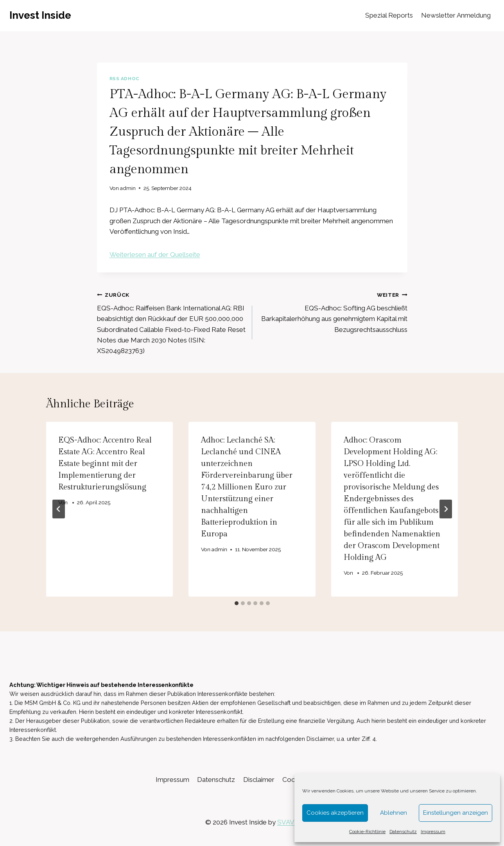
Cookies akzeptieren (335, 813)
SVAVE (288, 822)
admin (128, 188)
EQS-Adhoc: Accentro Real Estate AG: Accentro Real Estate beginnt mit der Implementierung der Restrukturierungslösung (105, 464)
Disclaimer (259, 780)
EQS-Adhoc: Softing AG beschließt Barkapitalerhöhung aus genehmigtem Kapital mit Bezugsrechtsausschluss (333, 311)
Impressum (433, 832)
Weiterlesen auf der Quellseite (155, 255)
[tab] (237, 603)
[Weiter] (446, 509)
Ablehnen (394, 813)
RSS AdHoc (125, 79)
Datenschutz (403, 832)
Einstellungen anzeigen (456, 813)
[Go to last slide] (59, 509)
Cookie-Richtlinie (367, 832)
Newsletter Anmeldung (456, 15)
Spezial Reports (389, 15)
